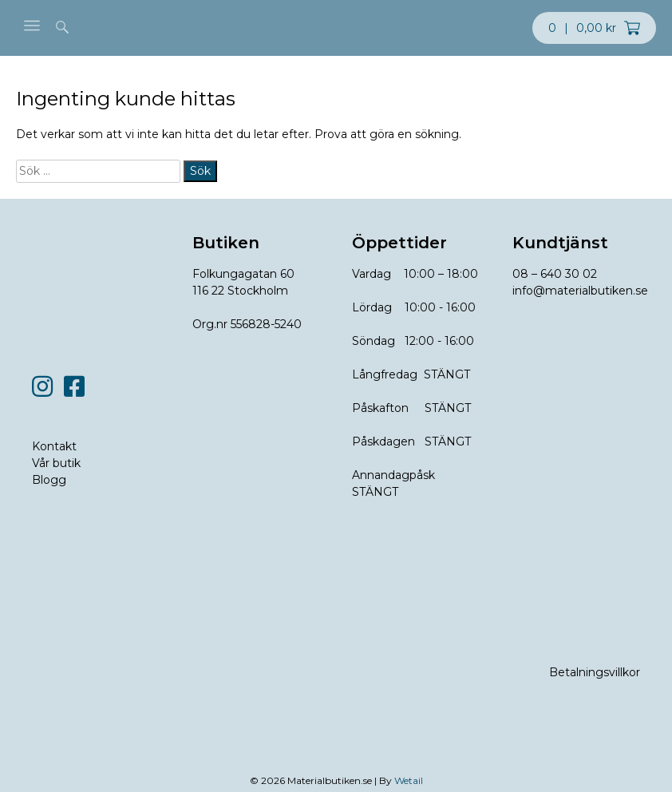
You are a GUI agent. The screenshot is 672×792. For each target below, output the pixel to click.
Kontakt (54, 446)
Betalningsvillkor (595, 672)
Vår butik (56, 463)
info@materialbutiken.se (580, 291)
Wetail (409, 780)
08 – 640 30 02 (555, 274)
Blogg (49, 480)
